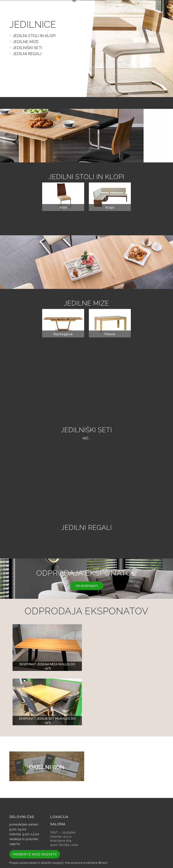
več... (87, 438)
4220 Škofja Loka (64, 845)
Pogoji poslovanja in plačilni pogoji (36, 863)
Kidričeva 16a (61, 841)
